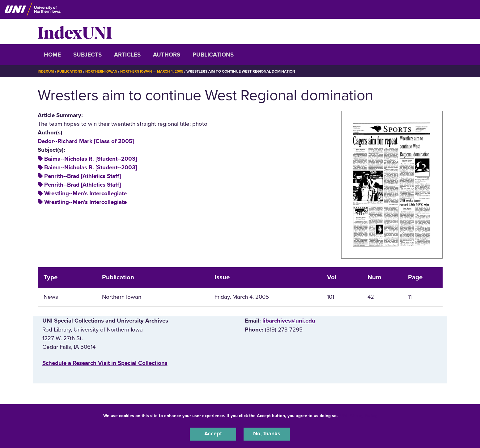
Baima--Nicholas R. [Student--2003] (91, 159)
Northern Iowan (104, 71)
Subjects (87, 55)
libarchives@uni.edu (289, 321)
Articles (127, 55)
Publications (213, 55)
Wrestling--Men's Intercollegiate (85, 193)
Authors (167, 55)
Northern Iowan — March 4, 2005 (157, 71)
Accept (213, 434)
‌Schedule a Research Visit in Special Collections (105, 363)
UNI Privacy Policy (359, 415)
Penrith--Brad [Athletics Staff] (83, 176)
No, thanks (267, 434)
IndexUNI (75, 32)
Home (52, 55)
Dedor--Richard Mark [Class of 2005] (86, 141)
